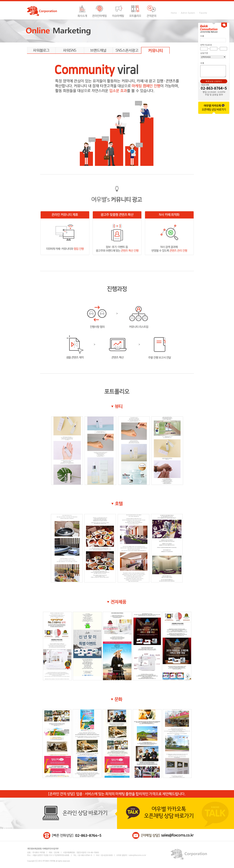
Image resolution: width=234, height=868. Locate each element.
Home (174, 13)
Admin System (188, 13)
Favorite (203, 13)
